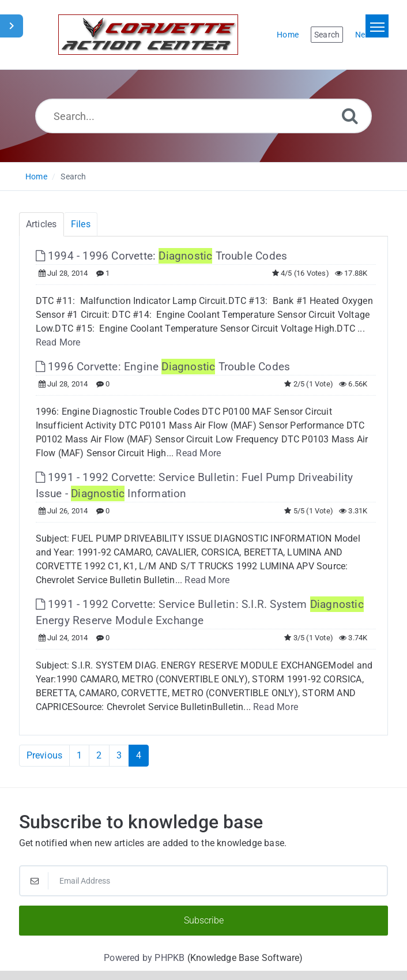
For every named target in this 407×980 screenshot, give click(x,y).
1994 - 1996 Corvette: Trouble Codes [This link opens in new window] (162, 256)
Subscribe (204, 920)
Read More (58, 342)
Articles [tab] (42, 224)
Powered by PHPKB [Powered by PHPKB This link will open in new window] (144, 958)
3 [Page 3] (119, 755)
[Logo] (148, 35)
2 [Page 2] (99, 755)
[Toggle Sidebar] (12, 26)
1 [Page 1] (79, 755)
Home (36, 177)
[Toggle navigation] (377, 26)
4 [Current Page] (139, 755)
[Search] (350, 116)
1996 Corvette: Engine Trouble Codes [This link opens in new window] (163, 367)
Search (73, 177)
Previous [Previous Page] (45, 755)
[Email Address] (204, 881)
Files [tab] (81, 224)
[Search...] (203, 116)
